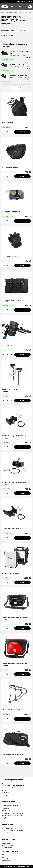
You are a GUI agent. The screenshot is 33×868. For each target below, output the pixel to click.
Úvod (3, 12)
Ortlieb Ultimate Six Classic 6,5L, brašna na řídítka (16, 665)
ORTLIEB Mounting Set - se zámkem (14, 482)
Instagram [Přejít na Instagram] (6, 858)
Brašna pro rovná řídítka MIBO (12, 301)
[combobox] (14, 31)
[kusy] (7, 132)
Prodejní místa (7, 848)
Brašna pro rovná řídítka (11, 256)
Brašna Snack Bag (8, 345)
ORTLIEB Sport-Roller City (11, 573)
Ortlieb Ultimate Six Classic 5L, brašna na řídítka (16, 619)
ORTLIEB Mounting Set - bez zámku (14, 436)
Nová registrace (28, 1)
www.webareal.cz (24, 866)
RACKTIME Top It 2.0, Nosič (11, 710)
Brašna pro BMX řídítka (10, 167)
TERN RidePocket (8, 123)
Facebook (6, 855)
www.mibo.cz (6, 843)
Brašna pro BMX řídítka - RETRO (13, 212)
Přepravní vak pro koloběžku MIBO (14, 754)
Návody (6, 793)
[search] (30, 7)
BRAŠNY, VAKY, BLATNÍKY (14, 12)
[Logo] (18, 7)
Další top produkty (17, 88)
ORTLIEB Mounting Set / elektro (13, 529)
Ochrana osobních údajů (12, 788)
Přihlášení (18, 1)
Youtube (6, 861)
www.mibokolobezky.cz (10, 845)
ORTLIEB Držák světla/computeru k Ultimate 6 (14, 391)
